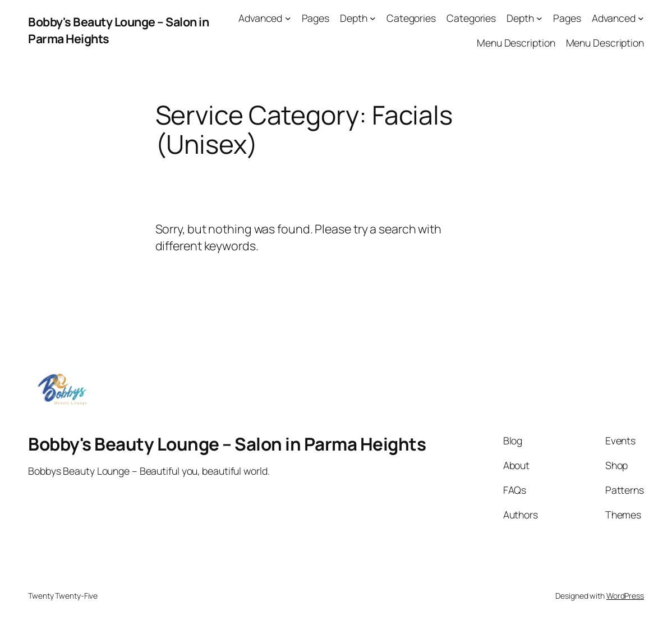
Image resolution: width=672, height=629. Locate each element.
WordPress (625, 596)
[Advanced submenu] (288, 18)
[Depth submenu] (373, 18)
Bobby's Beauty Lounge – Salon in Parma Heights (227, 444)
